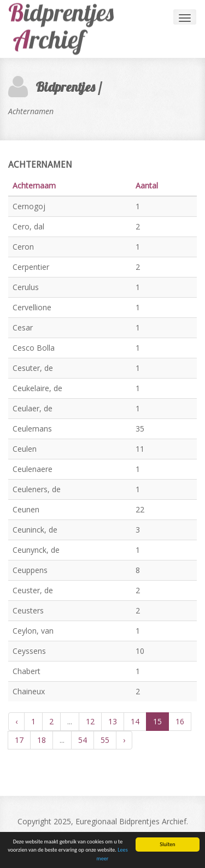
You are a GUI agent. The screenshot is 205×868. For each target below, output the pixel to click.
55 (105, 740)
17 (19, 740)
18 (42, 740)
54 (83, 740)
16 (180, 721)
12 (90, 721)
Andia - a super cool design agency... (68, 29)
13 (113, 721)
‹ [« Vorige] (16, 721)
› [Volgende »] (124, 740)
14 (135, 721)
